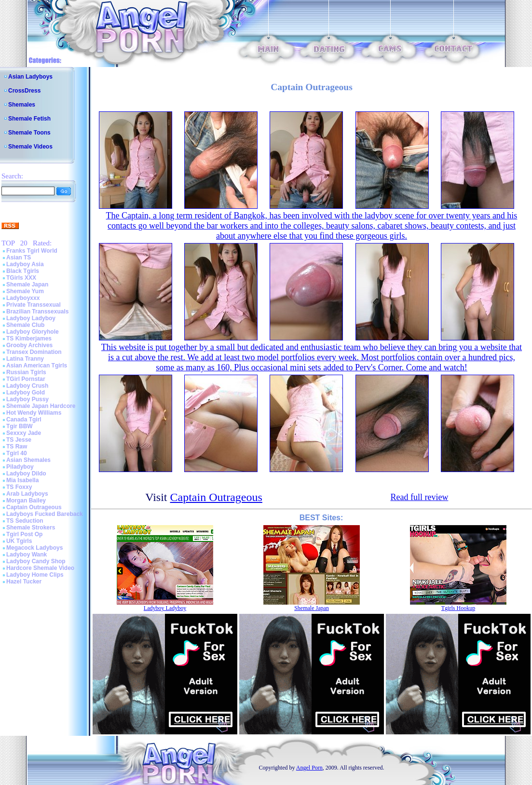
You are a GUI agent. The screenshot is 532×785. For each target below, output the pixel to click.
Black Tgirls (23, 271)
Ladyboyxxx (23, 298)
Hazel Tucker (24, 582)
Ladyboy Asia (25, 264)
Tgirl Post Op (24, 534)
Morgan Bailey (26, 501)
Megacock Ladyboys (34, 548)
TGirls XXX (21, 278)
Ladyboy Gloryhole (33, 332)
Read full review (419, 497)
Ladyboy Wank (27, 555)
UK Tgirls (19, 541)
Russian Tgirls (26, 372)
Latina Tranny (25, 359)
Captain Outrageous (34, 507)
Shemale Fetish (29, 119)
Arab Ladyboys (27, 494)
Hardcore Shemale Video (40, 568)
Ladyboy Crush (27, 386)
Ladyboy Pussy (27, 399)
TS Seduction (25, 521)
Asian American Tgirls (37, 365)
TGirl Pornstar (26, 379)
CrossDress (24, 91)
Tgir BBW (20, 426)
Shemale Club (25, 325)
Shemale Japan (27, 284)
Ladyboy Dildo (26, 474)
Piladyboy (20, 467)
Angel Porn (309, 768)
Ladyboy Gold (26, 392)
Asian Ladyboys (30, 77)
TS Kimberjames (29, 338)
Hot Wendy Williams (34, 413)
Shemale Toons (29, 133)
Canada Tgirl (24, 420)
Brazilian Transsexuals (37, 311)
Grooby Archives (29, 345)
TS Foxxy (19, 487)
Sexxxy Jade (24, 433)
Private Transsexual (34, 305)
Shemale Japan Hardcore (41, 406)
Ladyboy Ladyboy (31, 318)
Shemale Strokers (31, 528)
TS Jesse (19, 440)
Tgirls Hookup (458, 608)
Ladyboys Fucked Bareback (45, 514)
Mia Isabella (22, 480)
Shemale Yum (25, 291)
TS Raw (17, 447)
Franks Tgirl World (32, 251)
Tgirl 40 (17, 453)
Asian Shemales (28, 460)
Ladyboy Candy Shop (36, 561)
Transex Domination (34, 352)
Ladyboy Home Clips (35, 575)
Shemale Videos (30, 147)
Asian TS (19, 257)
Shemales (22, 105)
